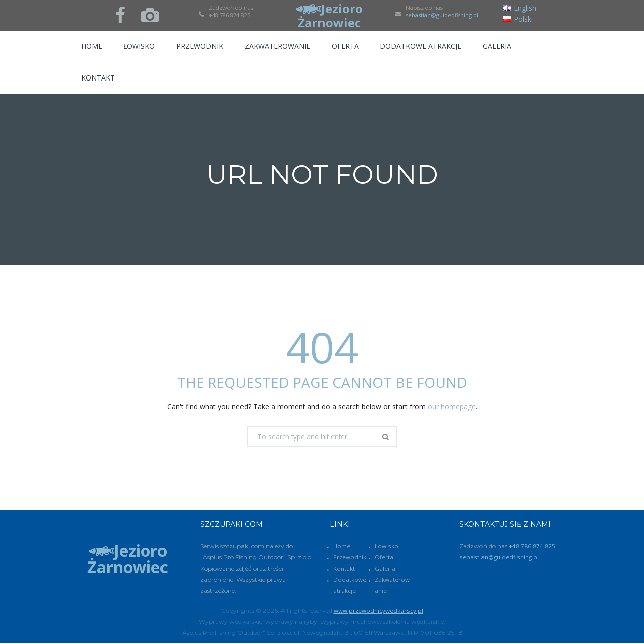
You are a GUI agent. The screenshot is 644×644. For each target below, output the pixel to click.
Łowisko (387, 547)
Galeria (385, 569)
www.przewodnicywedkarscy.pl (378, 611)
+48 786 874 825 (229, 15)
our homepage (452, 406)
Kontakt (344, 569)
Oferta (384, 558)
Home (342, 547)
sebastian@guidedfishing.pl (442, 15)
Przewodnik (350, 558)
